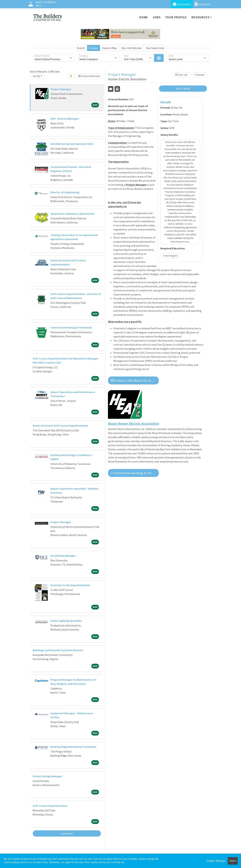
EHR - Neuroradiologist (65, 119)
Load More (67, 833)
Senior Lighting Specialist (66, 621)
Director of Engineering (65, 192)
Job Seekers (182, 4)
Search (81, 48)
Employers (203, 4)
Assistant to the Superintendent (70, 585)
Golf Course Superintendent (50, 806)
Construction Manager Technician (71, 327)
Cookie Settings (216, 861)
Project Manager (61, 89)
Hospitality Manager (63, 556)
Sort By (36, 76)
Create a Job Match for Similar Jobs (135, 380)
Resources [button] (200, 17)
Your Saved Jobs (155, 48)
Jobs (156, 17)
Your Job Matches (131, 48)
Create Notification (89, 76)
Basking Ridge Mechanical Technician (73, 747)
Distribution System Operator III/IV (72, 144)
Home (143, 17)
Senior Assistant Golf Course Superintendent (60, 426)
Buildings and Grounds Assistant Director (58, 650)
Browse (93, 48)
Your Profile (176, 17)
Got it (233, 861)
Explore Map (110, 48)
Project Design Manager (47, 776)
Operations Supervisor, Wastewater (72, 214)
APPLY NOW (183, 89)
